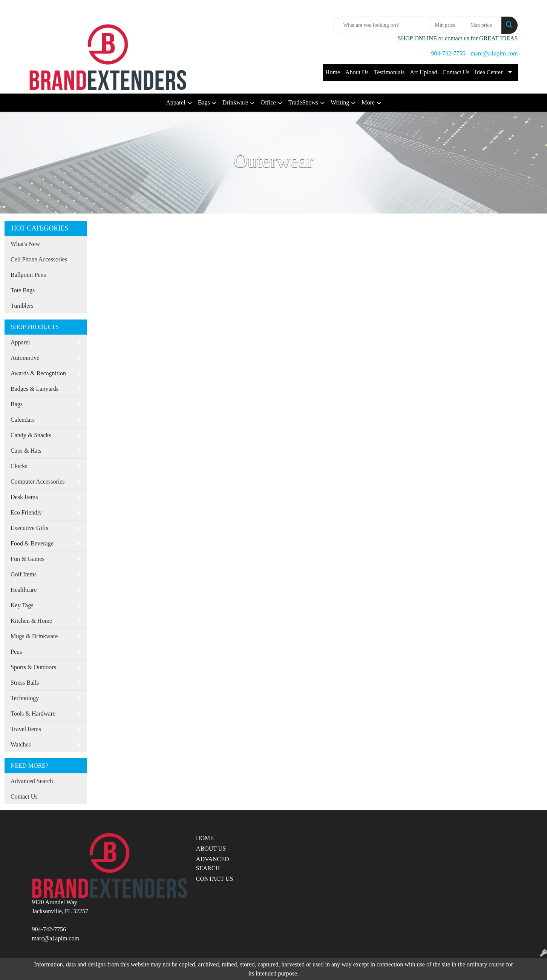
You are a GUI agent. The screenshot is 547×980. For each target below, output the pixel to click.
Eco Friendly (26, 512)
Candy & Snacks (31, 435)
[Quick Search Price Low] (448, 25)
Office (268, 102)
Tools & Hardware (33, 713)
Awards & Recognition (38, 373)
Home (333, 72)
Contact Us (456, 72)
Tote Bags (23, 290)
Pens (16, 652)
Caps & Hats (26, 451)
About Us (357, 72)
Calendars (23, 420)
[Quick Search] (382, 25)
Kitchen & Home (31, 621)
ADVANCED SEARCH (213, 864)
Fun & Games (28, 559)
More (368, 102)
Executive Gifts (29, 528)
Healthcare (24, 590)
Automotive (25, 358)
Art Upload (423, 72)
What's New (25, 244)
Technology (25, 698)
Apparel (176, 102)
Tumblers (22, 306)
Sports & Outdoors (33, 667)
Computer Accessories (38, 482)
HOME (205, 838)
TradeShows (303, 102)
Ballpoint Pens (28, 275)
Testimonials (389, 72)
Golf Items (24, 574)
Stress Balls (25, 683)
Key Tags (22, 605)
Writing (340, 102)
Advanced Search (32, 781)
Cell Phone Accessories (39, 259)
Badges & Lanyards (34, 389)
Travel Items (26, 729)
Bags (204, 102)
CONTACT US (215, 879)
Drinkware (235, 102)
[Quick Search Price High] (484, 25)
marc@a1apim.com (494, 53)
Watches (21, 744)
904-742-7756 (448, 53)
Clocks (19, 466)
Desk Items (24, 497)
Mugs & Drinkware (34, 636)
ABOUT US (211, 849)
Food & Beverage (32, 543)
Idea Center (489, 72)
